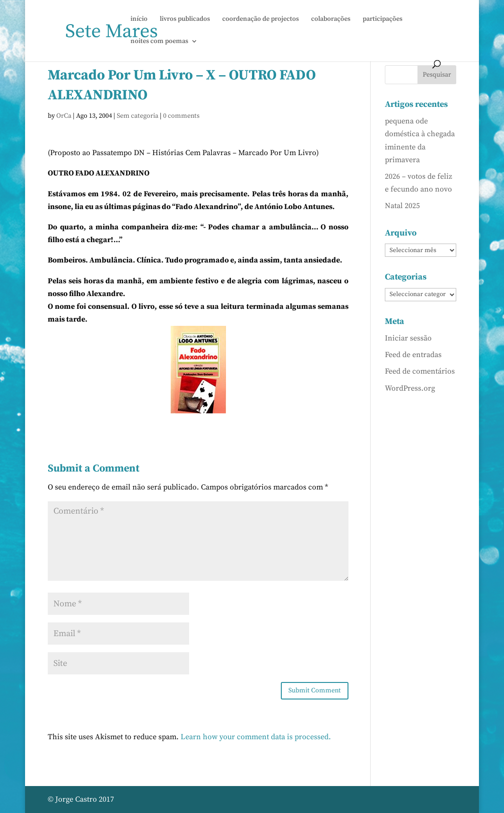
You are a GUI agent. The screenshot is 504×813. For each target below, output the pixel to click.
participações (382, 19)
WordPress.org (410, 388)
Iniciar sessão (408, 338)
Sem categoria (138, 116)
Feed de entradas (413, 355)
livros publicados (185, 19)
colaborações (331, 19)
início (139, 19)
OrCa (64, 116)
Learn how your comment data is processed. (256, 737)
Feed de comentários (420, 371)
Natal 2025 (402, 206)
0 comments (181, 116)
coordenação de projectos (261, 19)
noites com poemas (159, 42)
